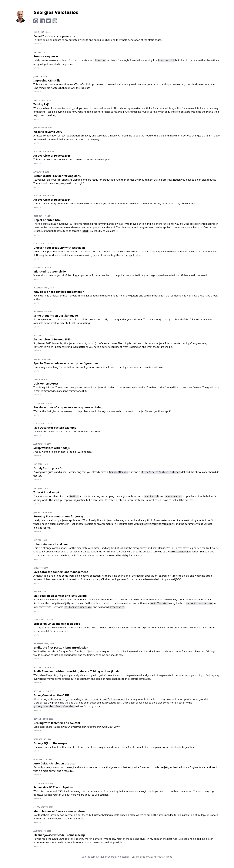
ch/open (105, 252)
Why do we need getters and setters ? (59, 292)
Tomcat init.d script (46, 492)
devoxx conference (92, 204)
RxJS (152, 108)
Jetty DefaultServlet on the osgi (54, 763)
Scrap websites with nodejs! (52, 448)
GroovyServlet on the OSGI (51, 695)
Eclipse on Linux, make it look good (57, 624)
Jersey (101, 387)
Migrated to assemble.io (50, 271)
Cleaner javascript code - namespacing (59, 835)
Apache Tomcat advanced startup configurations (66, 363)
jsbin (94, 255)
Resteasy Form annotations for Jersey (59, 516)
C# (194, 296)
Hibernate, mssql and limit (51, 544)
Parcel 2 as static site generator (54, 36)
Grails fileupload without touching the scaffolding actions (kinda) (77, 671)
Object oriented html (47, 220)
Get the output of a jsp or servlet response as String (68, 407)
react (64, 136)
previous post (114, 703)
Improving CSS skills (47, 80)
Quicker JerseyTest (46, 383)
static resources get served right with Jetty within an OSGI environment (87, 699)
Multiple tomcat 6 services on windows (59, 811)
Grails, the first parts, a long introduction (61, 647)
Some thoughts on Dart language (56, 316)
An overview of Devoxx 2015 (52, 156)
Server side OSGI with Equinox (54, 787)
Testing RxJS (41, 104)
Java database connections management (61, 572)
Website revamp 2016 (48, 132)
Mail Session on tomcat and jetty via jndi (60, 596)
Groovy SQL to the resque (50, 743)
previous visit (188, 204)
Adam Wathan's (158, 857)
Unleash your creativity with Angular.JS (59, 248)
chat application (133, 255)
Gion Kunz (63, 252)
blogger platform (81, 275)
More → (37, 44)
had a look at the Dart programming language (71, 296)
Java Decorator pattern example (55, 428)
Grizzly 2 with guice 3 (47, 468)
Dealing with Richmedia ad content (57, 723)
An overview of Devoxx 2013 (52, 339)
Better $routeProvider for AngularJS (57, 176)
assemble (102, 136)
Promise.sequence (46, 56)
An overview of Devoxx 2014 (52, 200)
